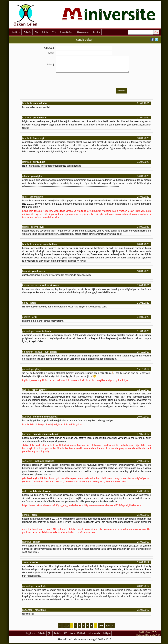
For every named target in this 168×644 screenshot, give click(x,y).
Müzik (45, 32)
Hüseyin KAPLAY (153, 635)
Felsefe (27, 32)
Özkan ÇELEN (151, 632)
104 (108, 626)
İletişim (96, 32)
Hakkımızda (83, 32)
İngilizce (16, 32)
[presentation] (81, 80)
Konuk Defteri (66, 32)
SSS (54, 32)
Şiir (36, 32)
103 (101, 626)
